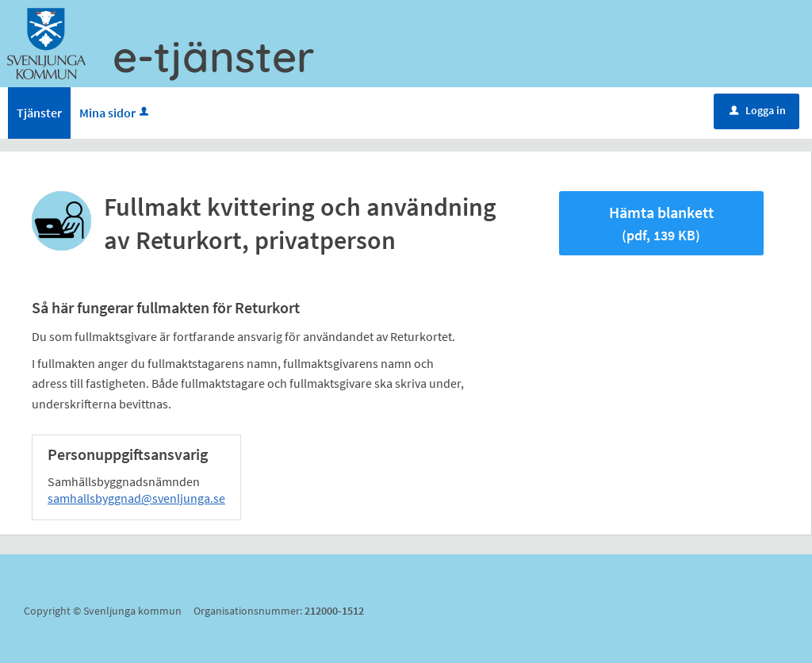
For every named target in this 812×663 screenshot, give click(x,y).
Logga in (758, 110)
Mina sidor (115, 113)
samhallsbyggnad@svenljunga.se (136, 498)
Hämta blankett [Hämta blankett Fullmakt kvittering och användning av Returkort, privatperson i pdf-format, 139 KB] (661, 223)
